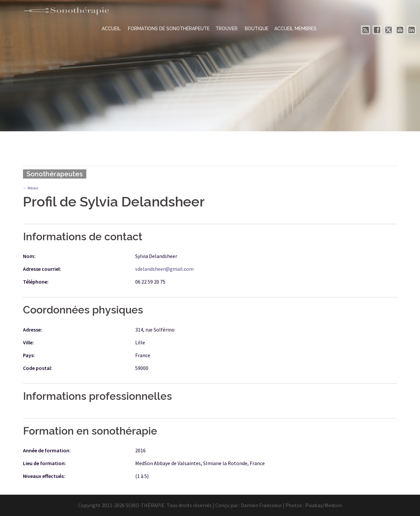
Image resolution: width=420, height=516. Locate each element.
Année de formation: (47, 450)
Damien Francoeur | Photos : (273, 505)
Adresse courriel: (42, 269)
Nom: (29, 256)
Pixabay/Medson (324, 505)
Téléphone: (36, 282)
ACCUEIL (112, 29)
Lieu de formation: (44, 463)
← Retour (31, 188)
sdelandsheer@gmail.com (164, 269)
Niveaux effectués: (44, 476)
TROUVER (227, 29)
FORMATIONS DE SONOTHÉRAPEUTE (169, 29)
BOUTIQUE (257, 29)
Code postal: (38, 368)
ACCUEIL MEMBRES (295, 29)
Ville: (28, 342)
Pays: (29, 355)
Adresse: (32, 330)
